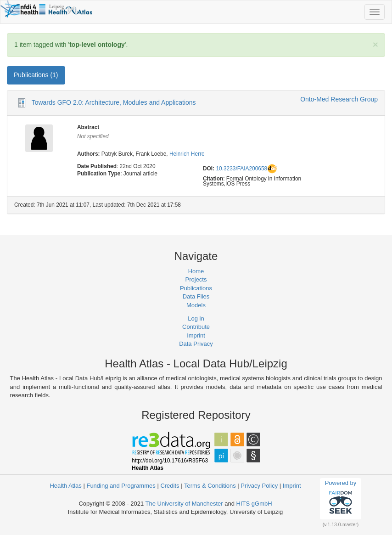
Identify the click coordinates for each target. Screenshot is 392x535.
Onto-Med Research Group (339, 99)
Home (196, 271)
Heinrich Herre (187, 154)
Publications (196, 288)
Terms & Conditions (210, 486)
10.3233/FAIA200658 (241, 169)
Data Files (196, 296)
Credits (170, 486)
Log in (196, 318)
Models (196, 305)
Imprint (196, 335)
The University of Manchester (184, 504)
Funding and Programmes (121, 486)
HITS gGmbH (254, 504)
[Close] (375, 44)
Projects (196, 279)
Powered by (341, 498)
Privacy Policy (259, 486)
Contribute (196, 327)
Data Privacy (196, 344)
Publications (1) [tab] (36, 75)
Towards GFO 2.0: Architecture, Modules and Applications (114, 102)
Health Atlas (65, 486)
